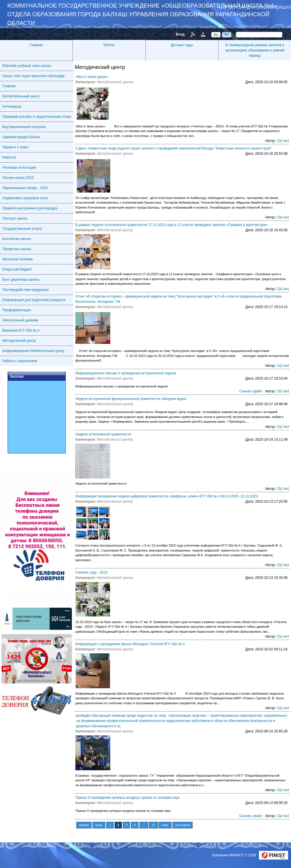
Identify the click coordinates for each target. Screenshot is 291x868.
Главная (36, 45)
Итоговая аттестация (19, 168)
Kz (216, 34)
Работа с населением (20, 361)
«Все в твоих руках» (92, 77)
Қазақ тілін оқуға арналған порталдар (33, 76)
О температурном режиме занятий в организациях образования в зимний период (255, 50)
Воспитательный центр (21, 96)
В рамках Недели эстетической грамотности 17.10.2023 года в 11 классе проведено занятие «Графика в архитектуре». (172, 225)
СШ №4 (283, 141)
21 (153, 825)
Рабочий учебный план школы (27, 66)
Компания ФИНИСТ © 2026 (235, 855)
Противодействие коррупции (26, 290)
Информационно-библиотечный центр (33, 351)
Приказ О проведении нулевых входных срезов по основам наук (127, 798)
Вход (180, 34)
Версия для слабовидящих (260, 7)
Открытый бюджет (17, 269)
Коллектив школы (17, 239)
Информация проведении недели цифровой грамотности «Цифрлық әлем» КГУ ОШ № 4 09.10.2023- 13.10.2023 (167, 496)
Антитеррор (12, 106)
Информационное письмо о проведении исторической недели (126, 373)
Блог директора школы (21, 280)
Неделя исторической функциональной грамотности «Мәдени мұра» (131, 399)
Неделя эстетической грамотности (103, 434)
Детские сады (182, 45)
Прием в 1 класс (16, 147)
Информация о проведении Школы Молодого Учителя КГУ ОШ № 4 (130, 644)
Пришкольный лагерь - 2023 (25, 188)
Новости (9, 157)
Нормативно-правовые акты (25, 198)
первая (84, 825)
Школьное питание (18, 259)
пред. (99, 825)
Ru (227, 34)
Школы (109, 45)
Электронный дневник (20, 320)
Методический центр (19, 341)
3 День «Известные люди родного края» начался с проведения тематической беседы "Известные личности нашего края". (174, 148)
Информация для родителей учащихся (34, 300)
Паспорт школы (15, 218)
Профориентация (16, 310)
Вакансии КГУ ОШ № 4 (21, 330)
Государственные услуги (22, 229)
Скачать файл (251, 391)
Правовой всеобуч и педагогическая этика (37, 117)
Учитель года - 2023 (91, 572)
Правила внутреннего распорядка (30, 208)
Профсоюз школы (17, 249)
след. (165, 825)
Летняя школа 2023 (18, 178)
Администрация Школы (21, 137)
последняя (183, 825)
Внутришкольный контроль (24, 127)
